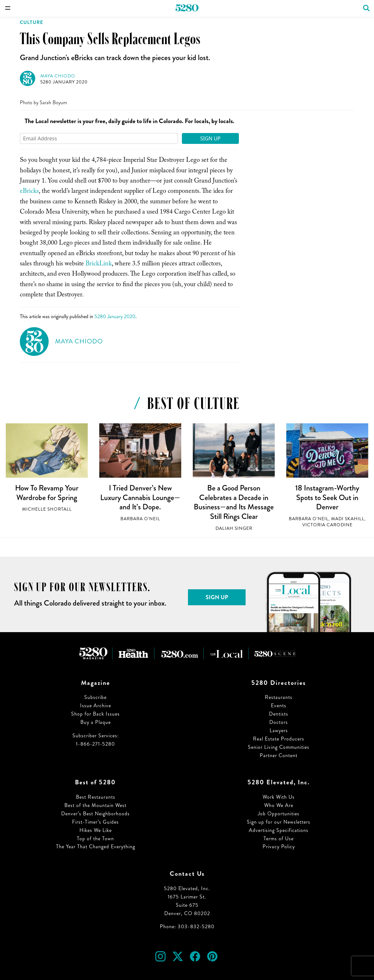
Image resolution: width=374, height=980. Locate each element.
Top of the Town (95, 839)
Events (279, 706)
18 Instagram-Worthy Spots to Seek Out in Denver (327, 497)
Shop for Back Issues (95, 714)
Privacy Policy (279, 847)
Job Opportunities (279, 814)
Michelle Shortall (47, 509)
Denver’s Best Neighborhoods (95, 814)
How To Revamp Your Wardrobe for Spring (47, 493)
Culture (32, 22)
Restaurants (279, 697)
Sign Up (210, 138)
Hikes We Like (96, 830)
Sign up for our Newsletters (279, 822)
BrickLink (99, 264)
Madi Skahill (348, 519)
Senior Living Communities (279, 747)
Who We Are (279, 805)
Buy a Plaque (96, 722)
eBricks (29, 192)
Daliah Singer (234, 528)
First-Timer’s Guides (95, 822)
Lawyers (279, 730)
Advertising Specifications (279, 830)
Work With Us (279, 797)
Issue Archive (96, 706)
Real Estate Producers (279, 739)
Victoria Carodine (327, 525)
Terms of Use (279, 839)
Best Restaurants (96, 797)
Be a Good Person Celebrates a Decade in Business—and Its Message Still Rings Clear (234, 502)
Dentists (279, 714)
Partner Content (279, 755)
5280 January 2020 (64, 82)
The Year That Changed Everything (96, 847)
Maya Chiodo (58, 76)
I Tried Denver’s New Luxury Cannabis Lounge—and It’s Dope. (140, 497)
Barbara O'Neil (140, 519)
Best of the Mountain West (95, 805)
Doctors (279, 722)
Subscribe (95, 697)
